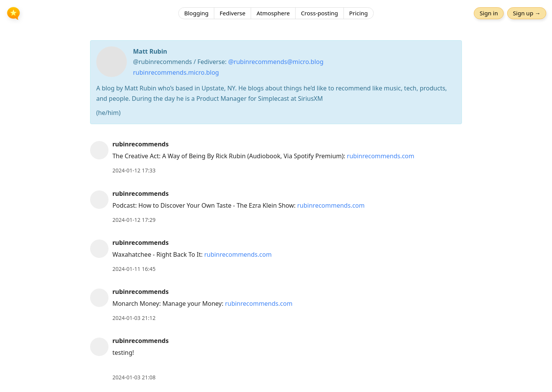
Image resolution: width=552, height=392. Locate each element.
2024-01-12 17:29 (134, 220)
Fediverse (232, 13)
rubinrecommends (140, 144)
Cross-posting (320, 13)
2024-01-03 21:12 (134, 318)
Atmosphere (273, 13)
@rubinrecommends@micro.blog (276, 62)
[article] (276, 157)
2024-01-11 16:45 (134, 269)
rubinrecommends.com (381, 156)
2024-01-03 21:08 (134, 377)
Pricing (359, 13)
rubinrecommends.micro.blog (176, 72)
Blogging (196, 13)
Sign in (489, 13)
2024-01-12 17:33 (134, 170)
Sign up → (527, 13)
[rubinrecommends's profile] (99, 150)
